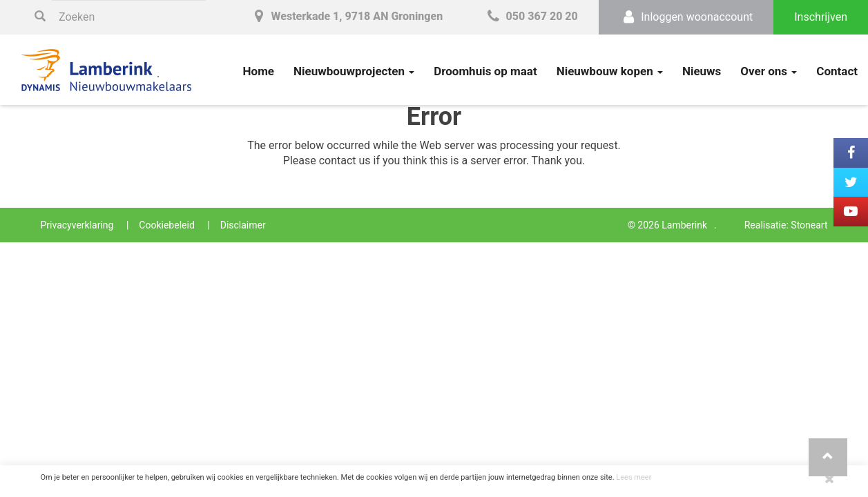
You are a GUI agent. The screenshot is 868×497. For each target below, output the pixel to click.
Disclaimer (243, 225)
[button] (828, 457)
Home (259, 71)
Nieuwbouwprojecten (354, 71)
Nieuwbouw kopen (610, 71)
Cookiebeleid (166, 225)
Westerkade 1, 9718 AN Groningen (346, 16)
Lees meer (634, 477)
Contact (837, 71)
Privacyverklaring (77, 225)
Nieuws (702, 71)
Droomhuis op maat (485, 71)
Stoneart (809, 225)
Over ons (769, 71)
